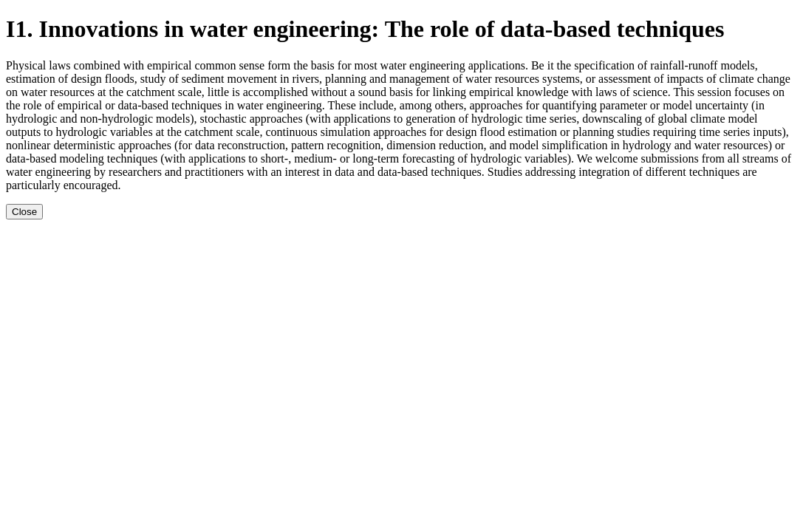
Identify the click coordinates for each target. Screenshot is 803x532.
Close (24, 212)
